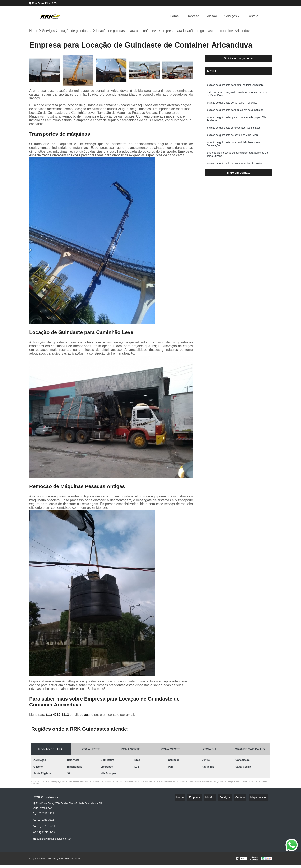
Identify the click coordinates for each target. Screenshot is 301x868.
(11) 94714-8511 (44, 827)
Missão (212, 16)
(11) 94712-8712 (44, 833)
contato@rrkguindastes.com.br (52, 840)
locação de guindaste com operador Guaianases (233, 134)
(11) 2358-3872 (44, 821)
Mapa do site (260, 798)
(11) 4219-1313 (58, 716)
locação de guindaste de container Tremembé (232, 106)
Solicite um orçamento (238, 59)
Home (174, 16)
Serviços (230, 16)
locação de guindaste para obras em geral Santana (235, 114)
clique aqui (82, 716)
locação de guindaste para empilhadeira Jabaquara (235, 86)
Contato (253, 16)
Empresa (193, 16)
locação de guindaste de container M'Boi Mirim (232, 142)
